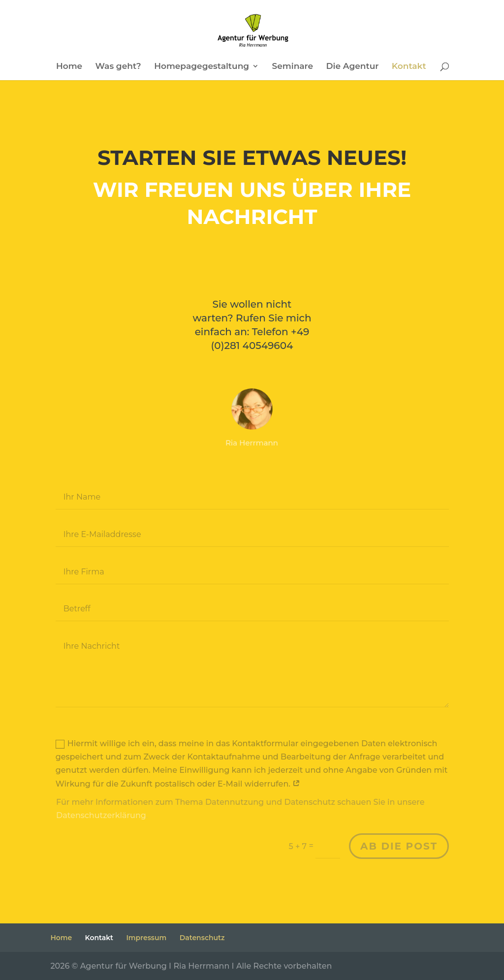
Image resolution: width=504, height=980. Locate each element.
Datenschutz (202, 938)
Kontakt (409, 67)
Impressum (146, 938)
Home (69, 67)
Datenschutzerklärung (103, 817)
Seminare (293, 67)
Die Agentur (353, 67)
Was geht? (118, 67)
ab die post (397, 847)
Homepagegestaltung (202, 67)
